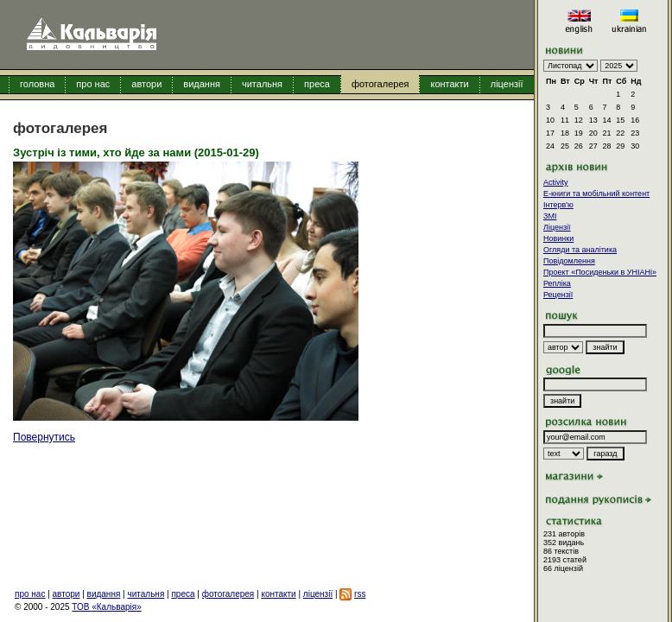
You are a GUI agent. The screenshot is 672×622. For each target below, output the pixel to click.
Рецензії (558, 295)
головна (37, 84)
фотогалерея (380, 84)
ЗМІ (550, 216)
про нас (93, 84)
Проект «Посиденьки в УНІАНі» (600, 272)
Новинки (558, 238)
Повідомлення (569, 261)
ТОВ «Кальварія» (106, 607)
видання (202, 84)
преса (317, 84)
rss (360, 594)
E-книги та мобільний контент (596, 194)
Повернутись (44, 437)
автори (146, 84)
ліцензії (507, 84)
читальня (262, 84)
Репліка (557, 283)
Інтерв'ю (558, 205)
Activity (556, 182)
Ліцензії (557, 227)
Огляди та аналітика (580, 250)
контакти (449, 84)
